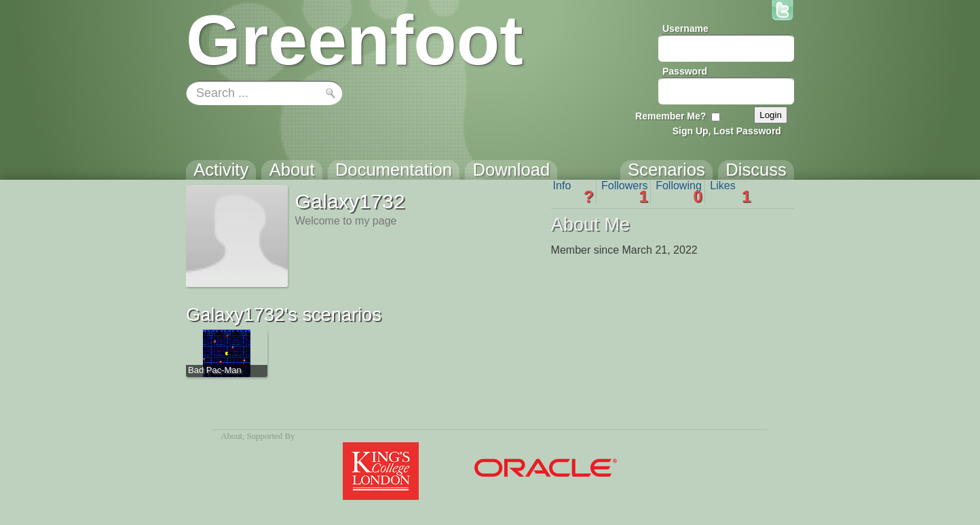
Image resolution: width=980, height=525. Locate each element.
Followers (625, 192)
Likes (730, 192)
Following (679, 192)
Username (685, 28)
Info (573, 192)
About (231, 436)
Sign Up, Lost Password (727, 131)
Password (685, 71)
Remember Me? (671, 116)
